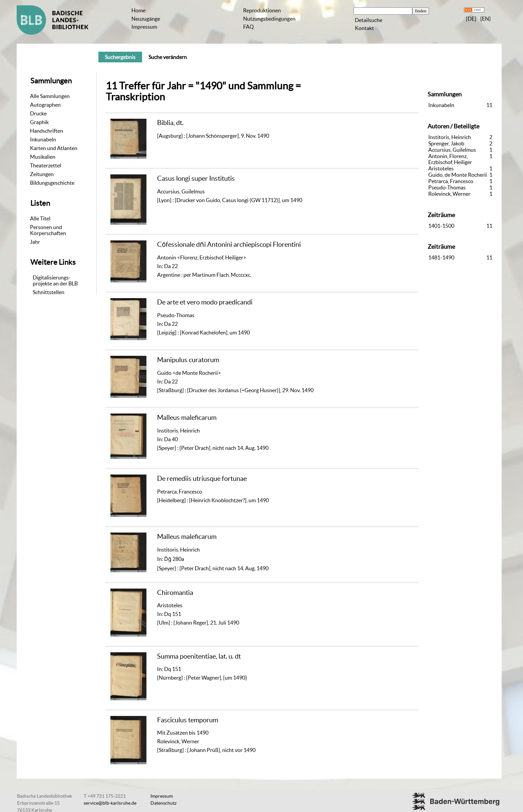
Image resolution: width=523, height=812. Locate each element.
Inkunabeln (43, 139)
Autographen (45, 105)
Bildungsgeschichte (52, 183)
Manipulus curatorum (188, 360)
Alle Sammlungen (50, 96)
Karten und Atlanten (54, 148)
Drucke (38, 113)
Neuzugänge (146, 19)
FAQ (248, 27)
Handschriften (47, 131)
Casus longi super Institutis (196, 178)
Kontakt (364, 28)
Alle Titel (40, 218)
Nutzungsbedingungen (269, 19)
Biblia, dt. (170, 123)
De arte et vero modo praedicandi (205, 302)
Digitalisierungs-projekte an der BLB (55, 280)
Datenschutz (163, 803)
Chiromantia (175, 592)
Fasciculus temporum (188, 720)
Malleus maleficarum (187, 417)
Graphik (39, 122)
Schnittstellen (49, 292)
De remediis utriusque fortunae (202, 478)
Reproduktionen (262, 10)
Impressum (144, 27)
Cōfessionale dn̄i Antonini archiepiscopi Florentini (229, 244)
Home (138, 10)
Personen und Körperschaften (48, 230)
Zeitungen (42, 174)
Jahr (35, 242)
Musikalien (43, 157)
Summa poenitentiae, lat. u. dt (199, 656)
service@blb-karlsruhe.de (110, 803)
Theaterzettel (46, 165)
